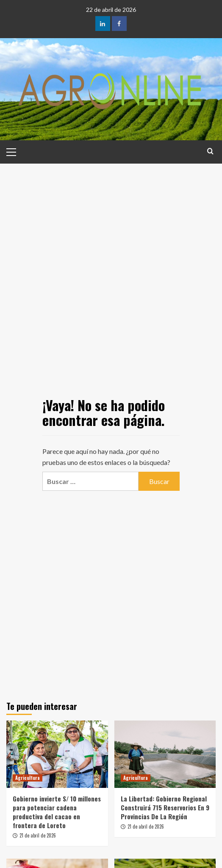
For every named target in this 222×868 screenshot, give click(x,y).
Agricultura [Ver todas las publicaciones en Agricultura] (28, 778)
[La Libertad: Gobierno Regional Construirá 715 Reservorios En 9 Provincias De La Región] (165, 754)
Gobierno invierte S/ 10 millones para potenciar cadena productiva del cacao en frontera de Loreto (57, 812)
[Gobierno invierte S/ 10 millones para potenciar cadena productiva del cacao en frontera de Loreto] (57, 754)
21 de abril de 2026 (38, 835)
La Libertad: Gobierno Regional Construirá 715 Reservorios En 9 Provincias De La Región (165, 807)
